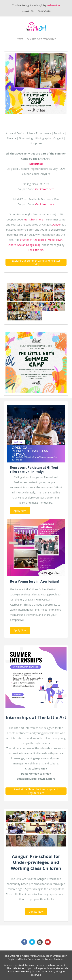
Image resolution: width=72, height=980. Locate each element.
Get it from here (45, 189)
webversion (53, 5)
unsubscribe (22, 971)
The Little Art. (36, 250)
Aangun (57, 225)
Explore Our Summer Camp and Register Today (36, 262)
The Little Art (14, 968)
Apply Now (20, 511)
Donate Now (36, 912)
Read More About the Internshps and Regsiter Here (36, 791)
